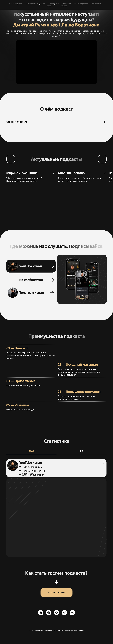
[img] (7, 293)
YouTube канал (25, 266)
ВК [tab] (82, 451)
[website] (41, 613)
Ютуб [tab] (32, 451)
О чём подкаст (16, 4)
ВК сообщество (25, 280)
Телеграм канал (26, 293)
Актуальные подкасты (36, 4)
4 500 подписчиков (26, 467)
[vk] (72, 613)
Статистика (97, 4)
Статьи (64, 6)
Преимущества (81, 4)
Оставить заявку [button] (56, 593)
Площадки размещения (60, 4)
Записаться (52, 6)
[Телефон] (56, 613)
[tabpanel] (56, 508)
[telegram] (64, 613)
